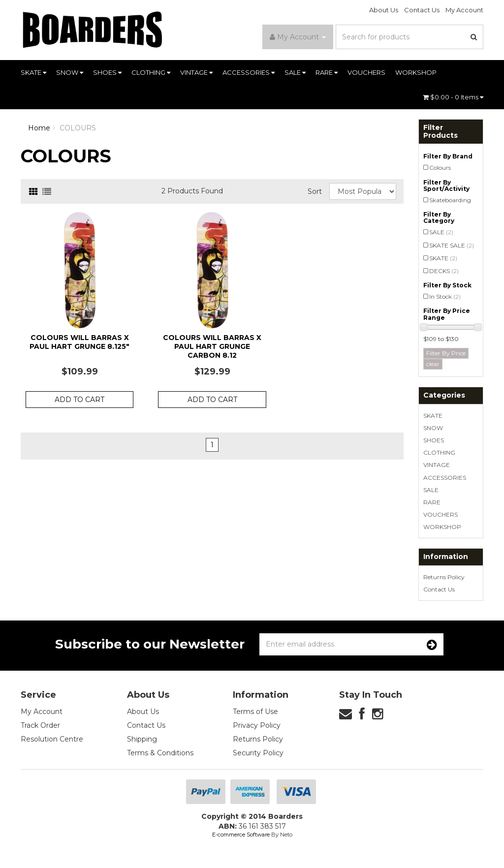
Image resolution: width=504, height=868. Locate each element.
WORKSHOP (416, 72)
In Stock (445, 296)
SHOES (107, 72)
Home (39, 128)
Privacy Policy (257, 725)
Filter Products (441, 132)
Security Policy (258, 753)
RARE (327, 72)
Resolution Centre (52, 739)
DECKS (444, 271)
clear (433, 364)
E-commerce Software (241, 835)
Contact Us (422, 10)
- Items (453, 97)
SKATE (33, 72)
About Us (384, 10)
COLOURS (78, 128)
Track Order (40, 725)
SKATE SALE (452, 245)
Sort (315, 191)
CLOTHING (151, 72)
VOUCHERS (366, 72)
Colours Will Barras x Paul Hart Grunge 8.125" (79, 342)
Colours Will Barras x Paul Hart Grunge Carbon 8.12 (212, 346)
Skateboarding (450, 200)
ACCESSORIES (249, 72)
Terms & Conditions (160, 753)
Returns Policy (444, 577)
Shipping (142, 739)
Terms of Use (255, 712)
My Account (464, 10)
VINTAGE (196, 72)
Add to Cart (79, 400)
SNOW (70, 72)
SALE (295, 72)
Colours (440, 168)
